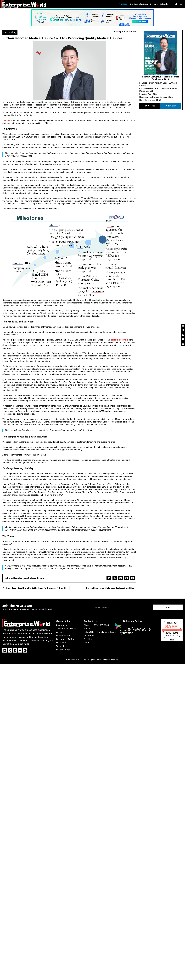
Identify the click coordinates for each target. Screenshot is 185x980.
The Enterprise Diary (139, 4)
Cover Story (10, 32)
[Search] (176, 4)
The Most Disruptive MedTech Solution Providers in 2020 (160, 78)
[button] (109, 578)
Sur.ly (176, 635)
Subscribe (164, 4)
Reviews (154, 4)
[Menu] (181, 4)
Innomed (6, 120)
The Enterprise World (92, 660)
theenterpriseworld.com (172, 630)
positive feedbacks (119, 340)
